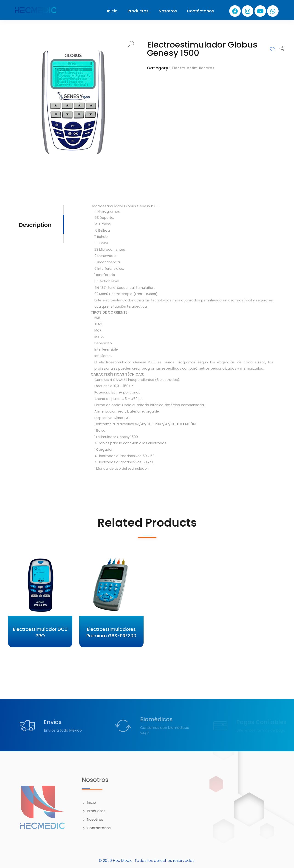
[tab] (35, 224)
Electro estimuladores (193, 68)
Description (35, 225)
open (131, 44)
